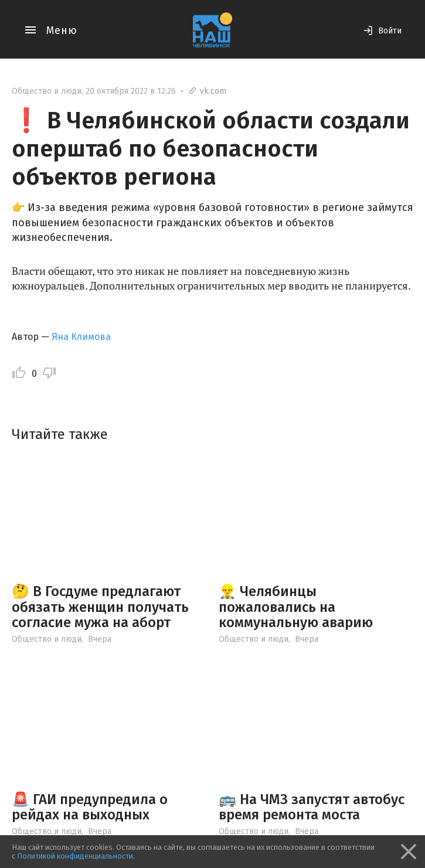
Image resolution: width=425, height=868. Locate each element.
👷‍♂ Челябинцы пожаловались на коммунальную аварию (296, 607)
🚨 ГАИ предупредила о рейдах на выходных (90, 807)
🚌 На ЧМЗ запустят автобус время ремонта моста (312, 807)
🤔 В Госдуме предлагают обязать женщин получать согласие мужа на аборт (100, 607)
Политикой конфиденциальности (75, 856)
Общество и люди (47, 91)
